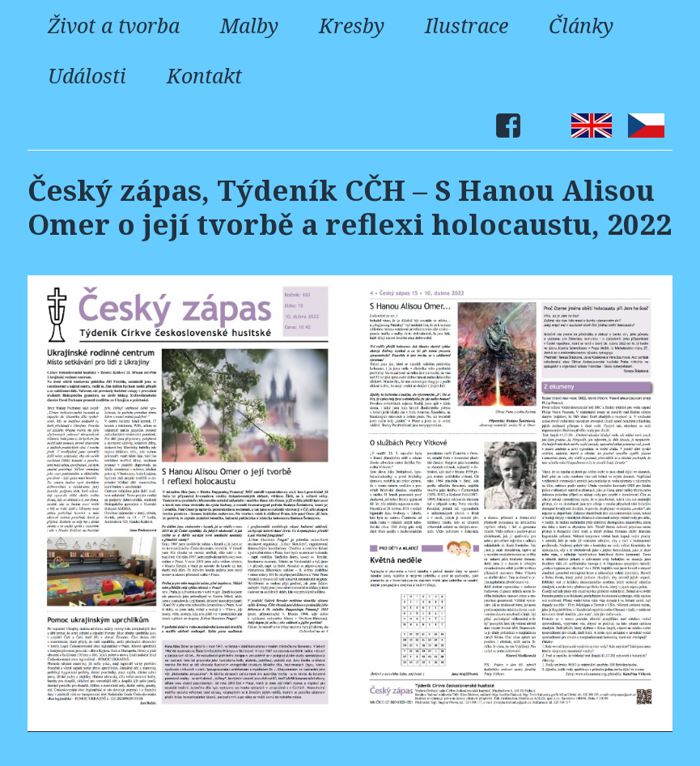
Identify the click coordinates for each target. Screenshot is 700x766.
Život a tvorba (114, 25)
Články (581, 25)
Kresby (352, 25)
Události (87, 75)
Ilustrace (467, 25)
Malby (249, 25)
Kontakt (204, 75)
